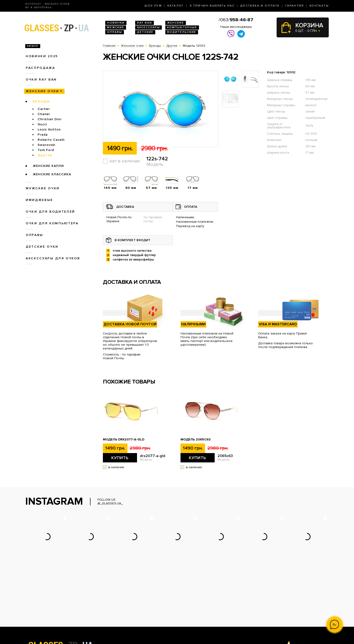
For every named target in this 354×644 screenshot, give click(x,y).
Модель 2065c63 (196, 440)
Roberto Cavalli (51, 140)
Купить (120, 458)
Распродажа (40, 68)
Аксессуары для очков (53, 258)
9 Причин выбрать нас (212, 6)
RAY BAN (144, 23)
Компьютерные (182, 27)
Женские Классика (52, 174)
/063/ (236, 20)
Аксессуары (148, 27)
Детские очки (42, 247)
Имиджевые (39, 200)
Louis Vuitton (49, 129)
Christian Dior (50, 119)
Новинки (116, 23)
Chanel (44, 114)
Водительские (182, 32)
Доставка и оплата (260, 6)
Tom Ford (46, 150)
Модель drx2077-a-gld (124, 440)
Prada (43, 135)
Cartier (44, 109)
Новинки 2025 (42, 56)
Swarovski (46, 145)
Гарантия (295, 6)
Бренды (42, 101)
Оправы (115, 32)
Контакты (319, 6)
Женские (176, 23)
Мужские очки (43, 188)
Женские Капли (48, 166)
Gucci (42, 124)
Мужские (116, 27)
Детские (145, 32)
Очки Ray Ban (114, 603)
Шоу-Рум (153, 6)
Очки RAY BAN (41, 79)
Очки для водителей (50, 212)
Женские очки (42, 91)
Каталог (176, 6)
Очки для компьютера (52, 223)
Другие (45, 155)
